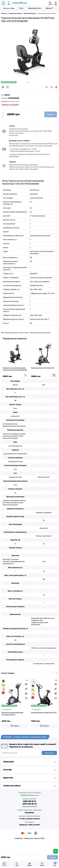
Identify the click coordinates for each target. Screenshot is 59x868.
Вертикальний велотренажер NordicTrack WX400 (12, 714)
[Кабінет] (56, 3)
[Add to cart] (25, 375)
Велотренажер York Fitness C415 (43, 368)
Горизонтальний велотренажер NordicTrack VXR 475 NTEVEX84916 (15, 369)
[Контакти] (50, 3)
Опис (21, 8)
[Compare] (3, 87)
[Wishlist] (8, 87)
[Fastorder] (26, 689)
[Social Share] (56, 87)
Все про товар (9, 8)
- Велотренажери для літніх (40, 333)
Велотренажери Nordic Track (17, 333)
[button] (52, 673)
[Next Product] (51, 87)
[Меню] (9, 3)
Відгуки (49, 8)
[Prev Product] (47, 87)
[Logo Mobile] (20, 3)
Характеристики (35, 8)
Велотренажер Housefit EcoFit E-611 (44, 713)
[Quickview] (26, 684)
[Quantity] (3, 114)
